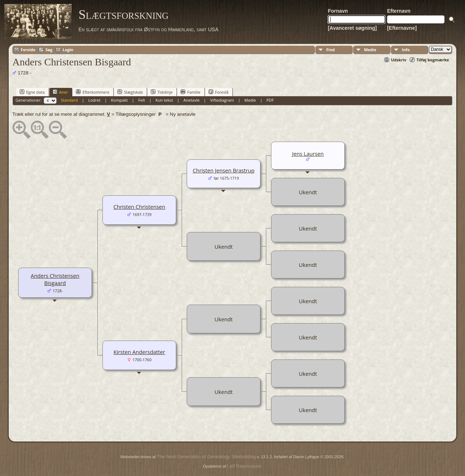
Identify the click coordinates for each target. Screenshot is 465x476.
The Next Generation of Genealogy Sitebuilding (206, 457)
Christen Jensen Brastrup (223, 170)
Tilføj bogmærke (433, 60)
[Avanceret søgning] (352, 28)
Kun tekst (164, 100)
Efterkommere (93, 92)
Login (68, 50)
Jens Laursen (308, 154)
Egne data (32, 92)
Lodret (94, 100)
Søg (49, 50)
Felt (142, 100)
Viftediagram (222, 100)
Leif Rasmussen (244, 466)
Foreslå (219, 92)
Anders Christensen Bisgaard (55, 279)
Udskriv (399, 60)
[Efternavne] (402, 28)
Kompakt (120, 100)
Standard (69, 100)
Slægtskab (130, 92)
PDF (270, 100)
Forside (28, 50)
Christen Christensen (139, 207)
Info (406, 50)
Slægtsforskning (124, 15)
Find (331, 50)
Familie (190, 92)
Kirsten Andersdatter (139, 352)
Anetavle (191, 100)
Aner (60, 92)
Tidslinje (162, 92)
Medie (370, 50)
